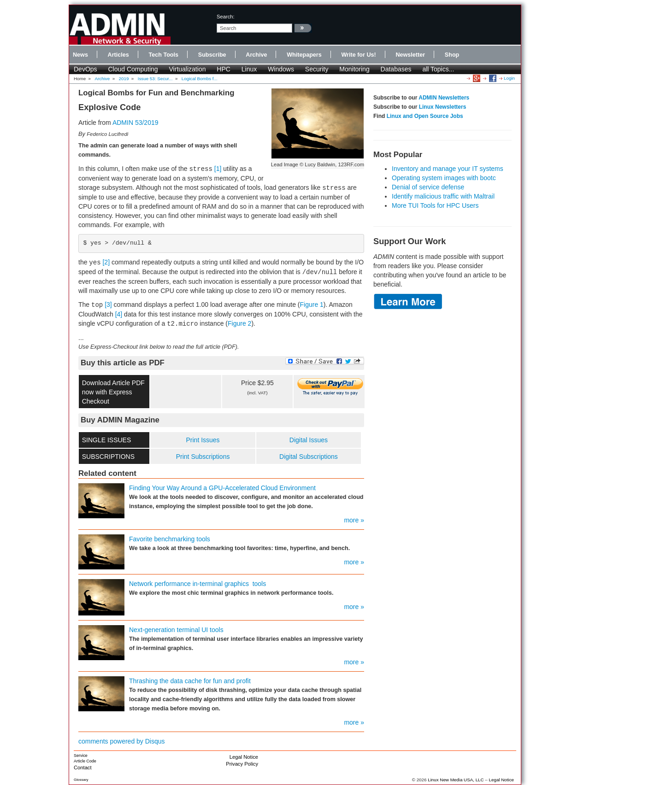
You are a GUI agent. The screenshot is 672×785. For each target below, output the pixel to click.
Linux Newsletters (443, 107)
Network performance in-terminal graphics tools (197, 584)
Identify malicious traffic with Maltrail (443, 196)
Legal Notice (244, 757)
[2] (106, 262)
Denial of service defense (428, 187)
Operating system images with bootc (444, 178)
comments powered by (122, 741)
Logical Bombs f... (200, 79)
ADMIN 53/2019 (136, 123)
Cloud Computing (133, 69)
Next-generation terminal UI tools (176, 630)
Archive (256, 55)
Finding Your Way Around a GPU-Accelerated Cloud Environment (222, 488)
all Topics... (438, 69)
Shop (452, 55)
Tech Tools (163, 55)
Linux (249, 69)
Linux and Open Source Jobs (425, 116)
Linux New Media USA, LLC (456, 780)
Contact (83, 767)
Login (509, 78)
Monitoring (354, 69)
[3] (108, 305)
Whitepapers (304, 55)
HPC (224, 69)
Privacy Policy (242, 764)
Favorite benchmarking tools (170, 539)
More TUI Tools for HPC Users (435, 205)
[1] (218, 169)
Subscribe (212, 55)
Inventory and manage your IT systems (448, 169)
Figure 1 (312, 305)
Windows (281, 69)
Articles (118, 55)
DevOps (85, 69)
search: (226, 17)
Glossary (81, 780)
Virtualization (188, 69)
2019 (124, 79)
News (80, 55)
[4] (119, 314)
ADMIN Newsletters (444, 98)
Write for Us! (358, 55)
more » (354, 520)
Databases (396, 69)
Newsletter (410, 55)
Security (317, 69)
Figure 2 (239, 323)
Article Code (85, 761)
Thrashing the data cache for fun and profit (190, 681)
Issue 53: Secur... (155, 79)
